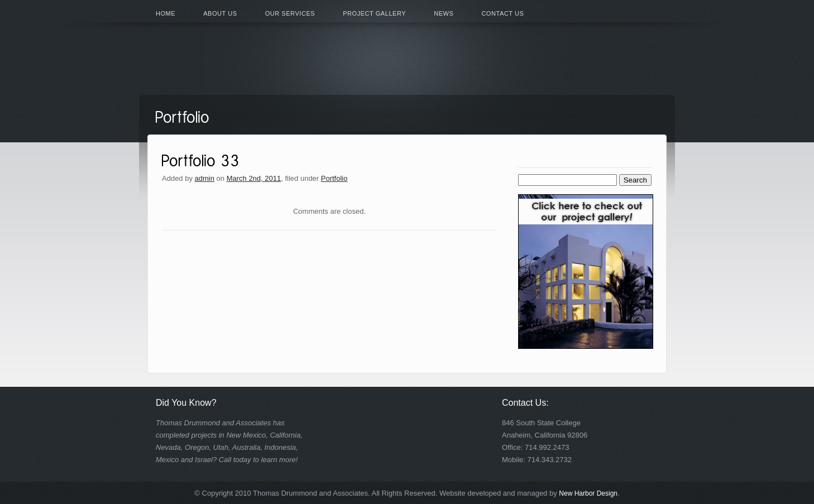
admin (205, 178)
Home (166, 13)
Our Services (290, 13)
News (444, 13)
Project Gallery (374, 13)
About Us (220, 13)
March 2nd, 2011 (254, 178)
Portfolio (334, 178)
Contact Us (502, 13)
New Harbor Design (588, 493)
